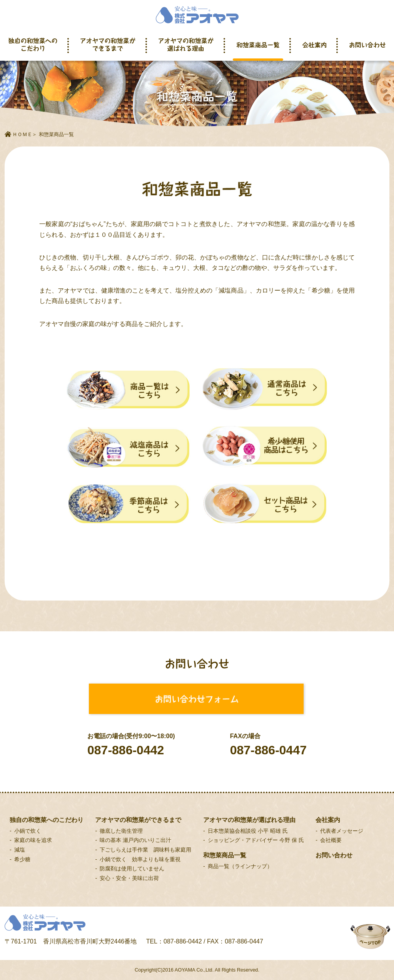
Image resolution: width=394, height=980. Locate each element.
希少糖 (22, 859)
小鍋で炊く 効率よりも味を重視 (140, 859)
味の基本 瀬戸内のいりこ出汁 (135, 840)
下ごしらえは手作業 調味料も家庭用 (145, 850)
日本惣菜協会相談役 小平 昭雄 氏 (248, 831)
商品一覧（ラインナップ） (240, 866)
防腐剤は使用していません (132, 869)
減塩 (20, 850)
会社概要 (331, 840)
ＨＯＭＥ (22, 134)
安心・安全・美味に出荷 (129, 878)
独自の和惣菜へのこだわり (33, 49)
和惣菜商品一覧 (258, 49)
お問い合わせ (367, 49)
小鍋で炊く (28, 831)
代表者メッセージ (342, 831)
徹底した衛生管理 (121, 831)
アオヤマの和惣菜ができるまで (108, 49)
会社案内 (314, 49)
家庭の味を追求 (33, 840)
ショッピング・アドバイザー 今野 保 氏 (256, 840)
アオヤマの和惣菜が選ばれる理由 (186, 49)
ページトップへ (363, 926)
